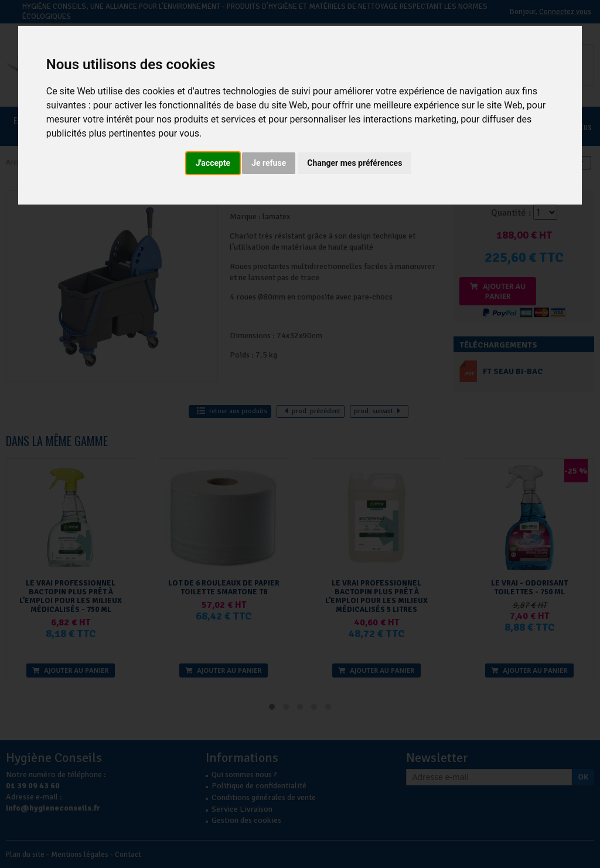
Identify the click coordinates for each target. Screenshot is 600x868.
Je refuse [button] (269, 163)
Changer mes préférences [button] (354, 163)
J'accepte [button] (213, 163)
